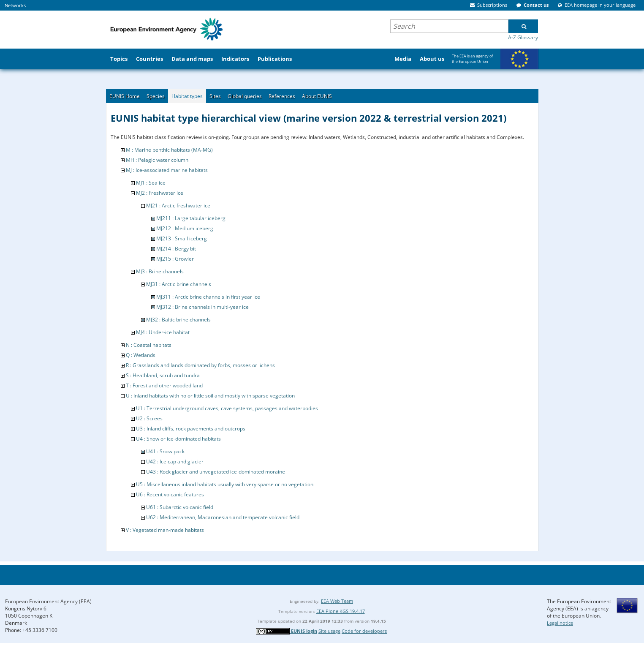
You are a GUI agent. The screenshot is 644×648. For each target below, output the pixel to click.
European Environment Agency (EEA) (48, 601)
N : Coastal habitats (149, 345)
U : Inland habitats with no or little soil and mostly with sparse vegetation (210, 396)
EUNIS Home (125, 96)
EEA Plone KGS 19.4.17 (341, 611)
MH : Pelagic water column (157, 160)
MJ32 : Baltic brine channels (178, 320)
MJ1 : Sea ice (151, 183)
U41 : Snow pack (165, 451)
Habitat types (187, 96)
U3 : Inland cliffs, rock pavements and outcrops (191, 429)
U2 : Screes (149, 418)
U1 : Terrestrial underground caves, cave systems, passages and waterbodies (227, 408)
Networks (15, 5)
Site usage (329, 631)
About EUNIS (317, 96)
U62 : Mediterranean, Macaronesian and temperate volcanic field (223, 517)
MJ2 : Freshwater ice (160, 193)
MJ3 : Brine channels (160, 271)
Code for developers (364, 631)
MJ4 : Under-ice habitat (163, 332)
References (282, 96)
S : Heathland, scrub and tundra (163, 375)
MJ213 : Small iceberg (182, 238)
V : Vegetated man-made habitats (165, 530)
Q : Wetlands (141, 355)
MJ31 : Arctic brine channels (179, 284)
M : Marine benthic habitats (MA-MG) (169, 150)
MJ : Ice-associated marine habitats (167, 170)
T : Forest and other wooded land (164, 385)
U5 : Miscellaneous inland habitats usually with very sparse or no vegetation (225, 484)
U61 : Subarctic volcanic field (180, 507)
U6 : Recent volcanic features (170, 494)
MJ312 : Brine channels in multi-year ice (202, 307)
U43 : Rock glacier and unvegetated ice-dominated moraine (216, 472)
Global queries (245, 96)
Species (156, 96)
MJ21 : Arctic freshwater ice (178, 206)
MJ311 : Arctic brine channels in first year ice (208, 297)
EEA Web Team (337, 601)
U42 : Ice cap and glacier (175, 461)
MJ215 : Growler (175, 259)
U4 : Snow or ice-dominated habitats (178, 439)
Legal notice (560, 623)
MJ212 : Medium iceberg (185, 228)
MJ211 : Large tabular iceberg (191, 218)
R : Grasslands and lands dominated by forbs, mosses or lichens (200, 365)
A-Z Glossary (523, 37)
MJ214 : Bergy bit (176, 249)
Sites (215, 96)
